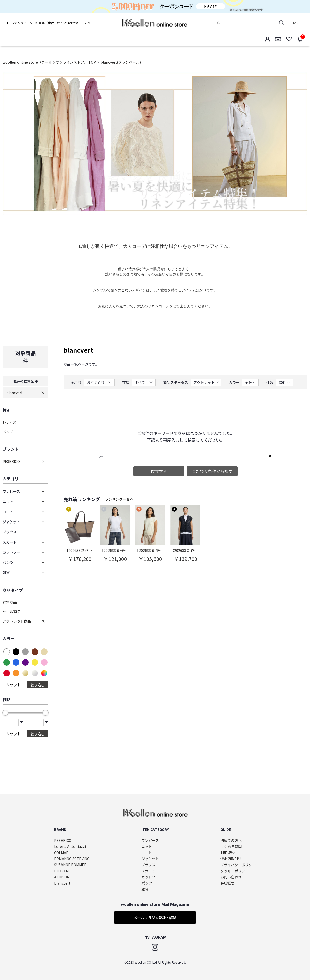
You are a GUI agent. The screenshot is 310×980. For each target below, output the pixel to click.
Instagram (155, 947)
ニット (147, 847)
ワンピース (150, 840)
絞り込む (38, 685)
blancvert (14, 393)
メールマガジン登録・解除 (155, 918)
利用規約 (227, 853)
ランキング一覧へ (119, 499)
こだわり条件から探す (212, 471)
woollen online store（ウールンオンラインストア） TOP (49, 62)
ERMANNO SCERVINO (72, 859)
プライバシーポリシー (238, 865)
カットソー (150, 877)
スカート (148, 871)
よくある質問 (231, 847)
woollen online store (155, 23)
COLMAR (61, 853)
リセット (13, 685)
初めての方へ (231, 840)
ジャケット (150, 859)
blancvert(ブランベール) (121, 62)
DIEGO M (61, 871)
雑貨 (145, 889)
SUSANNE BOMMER (70, 865)
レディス (10, 422)
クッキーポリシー (235, 871)
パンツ (147, 883)
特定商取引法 (231, 859)
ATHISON (62, 877)
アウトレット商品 (17, 621)
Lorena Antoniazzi (70, 847)
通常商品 (10, 602)
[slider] (5, 713)
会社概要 (227, 883)
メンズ (8, 432)
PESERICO (11, 461)
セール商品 (11, 612)
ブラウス (148, 865)
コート (147, 853)
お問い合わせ (231, 877)
